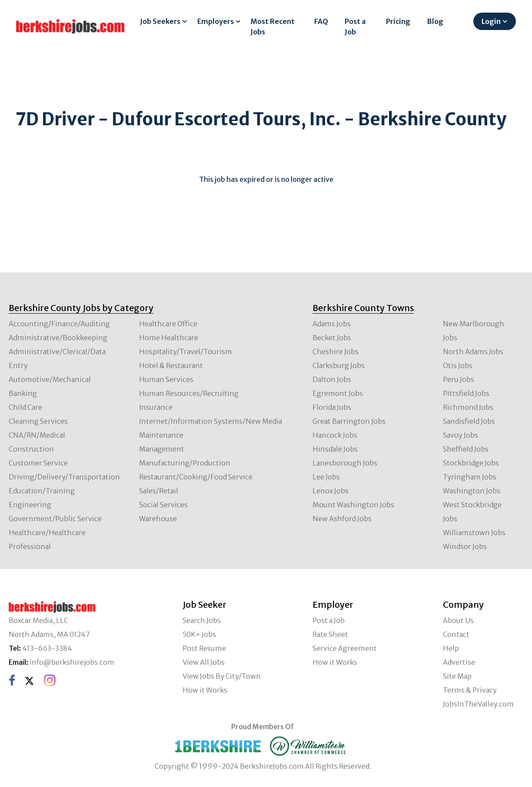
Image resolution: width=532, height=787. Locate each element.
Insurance (156, 407)
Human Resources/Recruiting (189, 393)
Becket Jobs (332, 338)
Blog (435, 21)
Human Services (166, 379)
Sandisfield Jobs (469, 421)
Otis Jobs (458, 365)
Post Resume (204, 648)
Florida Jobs (332, 407)
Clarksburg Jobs (339, 365)
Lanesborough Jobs (345, 463)
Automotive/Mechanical (50, 379)
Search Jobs (202, 620)
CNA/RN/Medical (37, 435)
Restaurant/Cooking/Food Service (196, 477)
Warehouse (158, 519)
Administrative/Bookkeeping (58, 338)
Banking (23, 393)
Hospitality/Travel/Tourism (186, 352)
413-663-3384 (47, 648)
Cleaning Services (38, 421)
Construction (31, 449)
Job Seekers (160, 21)
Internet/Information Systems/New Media (211, 421)
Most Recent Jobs (273, 27)
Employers (216, 21)
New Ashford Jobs (342, 519)
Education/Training (42, 491)
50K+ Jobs (199, 634)
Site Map (457, 676)
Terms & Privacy (470, 690)
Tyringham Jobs (470, 477)
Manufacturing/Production (185, 463)
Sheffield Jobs (466, 449)
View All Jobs (204, 662)
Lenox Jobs (331, 491)
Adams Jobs (332, 324)
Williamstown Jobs (474, 532)
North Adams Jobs (473, 352)
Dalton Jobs (332, 379)
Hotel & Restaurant (171, 365)
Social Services (163, 505)
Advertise (459, 662)
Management (162, 449)
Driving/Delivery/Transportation (64, 477)
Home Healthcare (169, 338)
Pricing (398, 21)
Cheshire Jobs (336, 352)
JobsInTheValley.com (478, 704)
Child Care (25, 407)
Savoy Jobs (461, 435)
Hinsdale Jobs (335, 449)
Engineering (30, 505)
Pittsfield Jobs (466, 393)
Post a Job (355, 27)
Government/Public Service (55, 519)
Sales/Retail (159, 491)
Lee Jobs (326, 477)
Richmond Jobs (468, 407)
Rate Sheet (330, 634)
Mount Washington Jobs (353, 505)
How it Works (205, 690)
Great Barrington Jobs (349, 421)
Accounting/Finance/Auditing (59, 324)
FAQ (321, 21)
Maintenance (161, 435)
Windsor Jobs (465, 546)
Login (491, 21)
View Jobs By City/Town (222, 676)
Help (451, 648)
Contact (456, 634)
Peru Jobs (459, 379)
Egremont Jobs (338, 393)
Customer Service (38, 463)
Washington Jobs (472, 491)
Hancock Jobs (335, 435)
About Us (458, 620)
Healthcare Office (168, 324)
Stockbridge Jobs (471, 463)
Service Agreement (345, 648)
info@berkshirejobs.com (72, 662)
